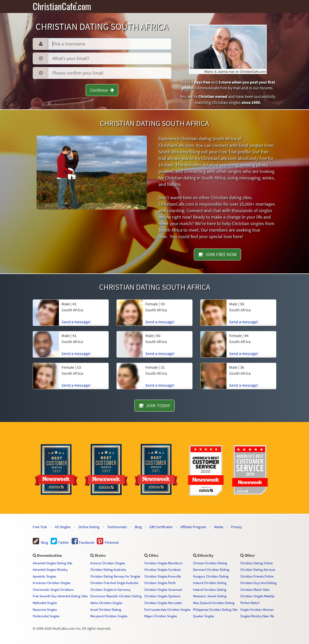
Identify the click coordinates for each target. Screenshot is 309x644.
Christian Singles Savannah (163, 589)
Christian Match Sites (255, 589)
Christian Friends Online (257, 576)
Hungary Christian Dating (211, 576)
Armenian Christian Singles (52, 583)
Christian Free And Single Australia (114, 583)
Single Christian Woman (257, 609)
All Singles (63, 527)
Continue (102, 90)
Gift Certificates (161, 527)
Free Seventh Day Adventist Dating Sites (60, 596)
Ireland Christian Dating (210, 589)
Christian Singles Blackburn (163, 563)
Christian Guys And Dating (258, 583)
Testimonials (117, 527)
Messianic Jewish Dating (210, 596)
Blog (138, 527)
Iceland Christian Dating (210, 583)
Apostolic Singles (44, 576)
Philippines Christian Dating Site (215, 609)
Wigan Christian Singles (161, 616)
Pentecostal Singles (46, 616)
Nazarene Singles (45, 609)
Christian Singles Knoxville (163, 576)
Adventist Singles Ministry (50, 569)
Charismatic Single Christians (53, 589)
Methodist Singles (45, 603)
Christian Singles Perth (160, 583)
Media (219, 527)
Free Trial (40, 527)
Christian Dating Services (258, 569)
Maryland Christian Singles (109, 616)
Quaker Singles (204, 616)
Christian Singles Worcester (163, 603)
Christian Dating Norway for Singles (115, 576)
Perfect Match (250, 603)
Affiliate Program (193, 527)
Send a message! (76, 322)
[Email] (110, 58)
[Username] (110, 44)
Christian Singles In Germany (110, 589)
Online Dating (89, 527)
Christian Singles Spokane (162, 596)
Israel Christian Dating (106, 609)
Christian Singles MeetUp (257, 596)
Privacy (236, 527)
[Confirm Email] (110, 73)
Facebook (83, 542)
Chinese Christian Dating (210, 563)
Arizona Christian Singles (108, 563)
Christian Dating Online (256, 563)
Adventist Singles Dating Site (52, 563)
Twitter (60, 542)
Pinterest (108, 542)
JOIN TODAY (154, 405)
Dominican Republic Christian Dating (116, 596)
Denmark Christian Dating (211, 569)
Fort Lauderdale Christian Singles (167, 609)
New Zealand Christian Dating (214, 603)
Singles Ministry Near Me (257, 616)
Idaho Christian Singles (106, 603)
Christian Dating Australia (108, 569)
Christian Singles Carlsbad (162, 569)
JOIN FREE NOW (217, 254)
